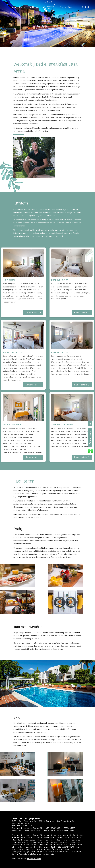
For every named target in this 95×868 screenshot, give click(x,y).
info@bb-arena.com (22, 826)
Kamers (22, 7)
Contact (85, 7)
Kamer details (33, 313)
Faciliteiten (34, 7)
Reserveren (74, 7)
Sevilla (63, 7)
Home (13, 7)
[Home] (49, 7)
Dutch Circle (34, 859)
